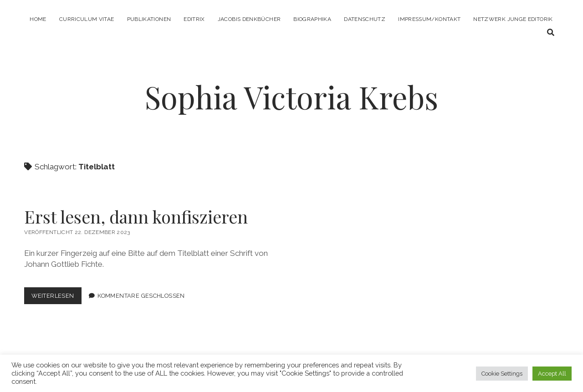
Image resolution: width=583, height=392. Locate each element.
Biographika (312, 19)
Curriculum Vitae (87, 19)
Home (38, 19)
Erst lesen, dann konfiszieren (136, 216)
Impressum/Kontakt (429, 19)
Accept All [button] (552, 374)
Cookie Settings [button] (502, 374)
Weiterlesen (56, 298)
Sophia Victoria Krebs (291, 97)
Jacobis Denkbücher (249, 19)
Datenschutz (365, 19)
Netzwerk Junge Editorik (513, 19)
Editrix (194, 19)
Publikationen (149, 19)
